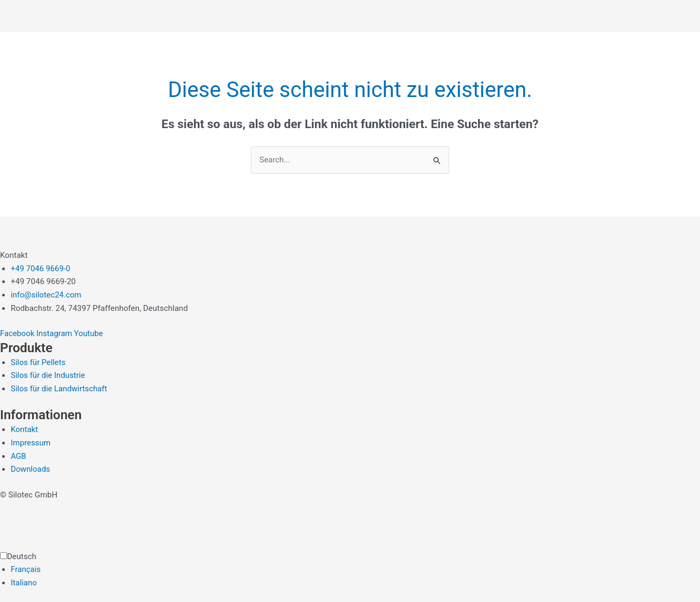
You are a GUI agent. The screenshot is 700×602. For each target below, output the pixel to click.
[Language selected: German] (350, 570)
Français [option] (26, 570)
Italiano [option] (24, 583)
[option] (355, 570)
